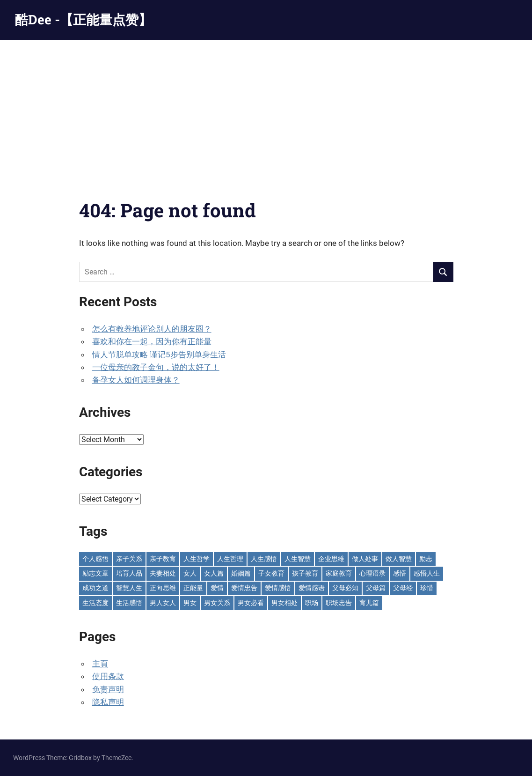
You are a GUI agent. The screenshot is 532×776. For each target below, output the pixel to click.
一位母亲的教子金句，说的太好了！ (156, 367)
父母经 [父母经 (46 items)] (403, 588)
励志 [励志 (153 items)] (426, 559)
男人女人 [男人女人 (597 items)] (163, 603)
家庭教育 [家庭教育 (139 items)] (339, 573)
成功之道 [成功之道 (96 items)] (95, 588)
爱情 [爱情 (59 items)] (217, 588)
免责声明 (108, 689)
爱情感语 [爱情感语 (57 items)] (312, 588)
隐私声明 (108, 702)
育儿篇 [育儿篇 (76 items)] (369, 603)
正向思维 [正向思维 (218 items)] (163, 588)
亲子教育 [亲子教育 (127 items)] (163, 559)
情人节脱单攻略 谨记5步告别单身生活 (159, 355)
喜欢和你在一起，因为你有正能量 (152, 341)
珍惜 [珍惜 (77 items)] (427, 588)
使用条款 (108, 676)
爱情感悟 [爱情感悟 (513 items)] (278, 588)
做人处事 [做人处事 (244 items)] (365, 559)
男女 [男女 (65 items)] (190, 603)
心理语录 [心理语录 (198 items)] (372, 573)
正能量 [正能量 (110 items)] (193, 588)
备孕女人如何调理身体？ (136, 380)
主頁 (100, 664)
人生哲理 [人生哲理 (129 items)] (230, 559)
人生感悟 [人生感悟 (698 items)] (264, 559)
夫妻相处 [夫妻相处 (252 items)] (163, 573)
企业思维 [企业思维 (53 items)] (331, 559)
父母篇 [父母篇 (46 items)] (376, 588)
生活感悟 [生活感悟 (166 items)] (129, 603)
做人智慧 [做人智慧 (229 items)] (399, 559)
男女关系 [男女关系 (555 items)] (217, 603)
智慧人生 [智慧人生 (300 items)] (129, 588)
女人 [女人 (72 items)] (190, 573)
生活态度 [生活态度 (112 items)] (95, 603)
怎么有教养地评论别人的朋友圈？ (152, 329)
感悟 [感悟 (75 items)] (400, 573)
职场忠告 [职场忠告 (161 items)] (339, 603)
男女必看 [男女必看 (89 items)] (251, 603)
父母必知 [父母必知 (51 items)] (345, 588)
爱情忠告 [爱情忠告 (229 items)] (244, 588)
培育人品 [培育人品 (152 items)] (129, 573)
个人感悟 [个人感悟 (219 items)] (95, 559)
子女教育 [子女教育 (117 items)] (271, 573)
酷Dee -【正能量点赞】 (83, 19)
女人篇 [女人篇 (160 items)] (214, 573)
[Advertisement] (266, 110)
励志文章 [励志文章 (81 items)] (95, 573)
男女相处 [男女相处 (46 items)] (284, 603)
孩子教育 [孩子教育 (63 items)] (305, 573)
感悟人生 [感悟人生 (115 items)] (427, 573)
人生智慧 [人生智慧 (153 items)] (298, 559)
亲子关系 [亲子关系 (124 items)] (129, 559)
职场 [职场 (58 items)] (312, 603)
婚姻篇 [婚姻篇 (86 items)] (241, 573)
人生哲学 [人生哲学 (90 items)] (197, 559)
